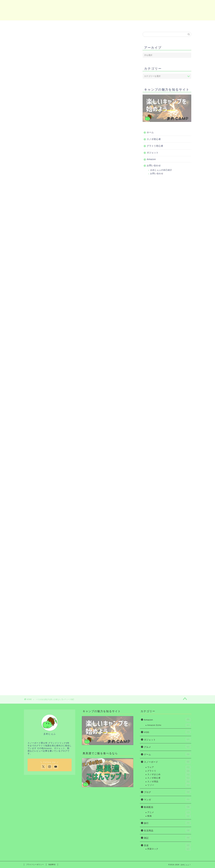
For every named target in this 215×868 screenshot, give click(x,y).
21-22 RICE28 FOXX (70, 455)
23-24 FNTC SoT (68, 653)
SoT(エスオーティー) (55, 140)
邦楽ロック (169, 849)
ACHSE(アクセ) (52, 129)
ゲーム (167, 754)
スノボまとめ (169, 774)
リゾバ (169, 785)
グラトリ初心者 (93, 24)
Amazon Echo (169, 725)
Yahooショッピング (113, 271)
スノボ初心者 (65, 24)
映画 (169, 816)
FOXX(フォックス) (54, 135)
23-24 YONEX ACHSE (71, 262)
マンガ (167, 799)
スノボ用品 (169, 782)
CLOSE (116, 119)
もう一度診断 (79, 87)
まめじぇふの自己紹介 (161, 170)
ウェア (169, 767)
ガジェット (120, 24)
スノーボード (167, 762)
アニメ (169, 812)
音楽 (167, 845)
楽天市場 (89, 271)
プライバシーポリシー (35, 864)
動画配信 (167, 807)
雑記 (167, 838)
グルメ (167, 747)
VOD (167, 732)
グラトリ (169, 771)
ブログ (167, 792)
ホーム (38, 24)
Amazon (149, 24)
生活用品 (167, 830)
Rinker (71, 264)
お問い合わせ (177, 24)
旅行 (167, 823)
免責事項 (52, 864)
